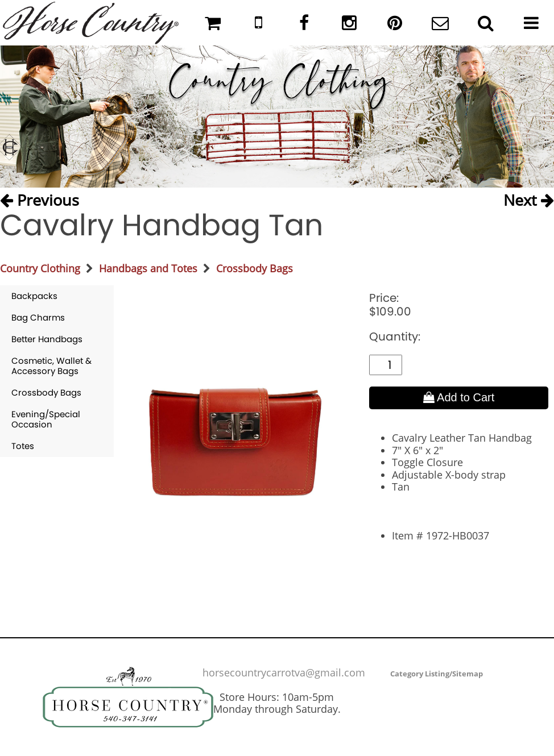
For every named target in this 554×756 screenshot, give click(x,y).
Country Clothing (40, 268)
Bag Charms (38, 317)
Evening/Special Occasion (46, 419)
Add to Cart (459, 397)
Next (529, 199)
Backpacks (34, 296)
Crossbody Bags (255, 268)
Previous (40, 199)
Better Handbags (47, 339)
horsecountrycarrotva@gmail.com (284, 672)
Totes (23, 446)
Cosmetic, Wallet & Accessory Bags (51, 366)
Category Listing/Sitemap (437, 674)
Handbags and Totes (148, 268)
